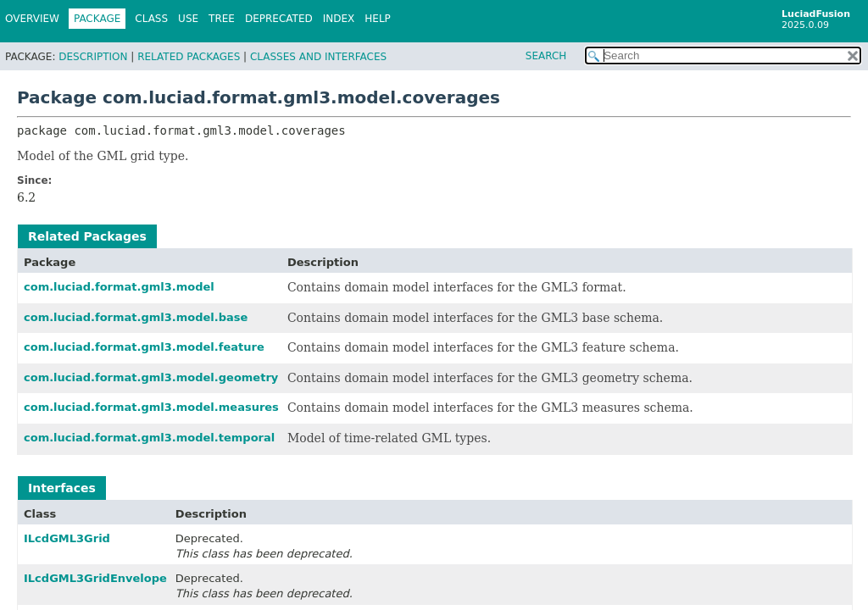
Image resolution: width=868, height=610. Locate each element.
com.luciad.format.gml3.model (119, 287)
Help (378, 19)
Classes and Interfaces (318, 57)
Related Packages (189, 57)
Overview (32, 19)
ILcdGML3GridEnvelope (95, 578)
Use (188, 19)
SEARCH (546, 56)
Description (93, 57)
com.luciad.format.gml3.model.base (136, 317)
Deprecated (279, 19)
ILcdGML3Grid (67, 538)
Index (339, 19)
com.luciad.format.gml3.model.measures (151, 407)
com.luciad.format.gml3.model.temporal (149, 438)
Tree (222, 19)
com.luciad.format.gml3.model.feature (144, 347)
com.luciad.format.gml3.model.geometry (151, 377)
